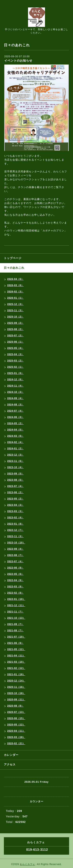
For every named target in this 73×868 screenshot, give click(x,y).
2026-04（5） (15, 279)
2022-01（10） (16, 599)
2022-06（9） (15, 568)
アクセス (10, 764)
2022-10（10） (16, 543)
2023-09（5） (15, 474)
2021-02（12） (16, 668)
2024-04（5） (15, 430)
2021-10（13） (16, 618)
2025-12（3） (15, 304)
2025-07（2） (15, 336)
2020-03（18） (16, 737)
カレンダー (11, 755)
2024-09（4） (15, 398)
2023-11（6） (15, 461)
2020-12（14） (16, 681)
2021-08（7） (15, 631)
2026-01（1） (15, 298)
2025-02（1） (15, 367)
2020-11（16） (16, 687)
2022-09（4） (15, 549)
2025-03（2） (15, 361)
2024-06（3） (15, 417)
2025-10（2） (15, 317)
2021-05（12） (16, 649)
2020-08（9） (15, 706)
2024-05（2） (15, 423)
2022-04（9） (15, 580)
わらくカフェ (27, 864)
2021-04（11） (16, 656)
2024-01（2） (15, 449)
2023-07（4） (15, 486)
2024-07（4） (15, 411)
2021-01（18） (16, 674)
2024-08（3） (15, 405)
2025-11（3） (15, 310)
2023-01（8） (15, 524)
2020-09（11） (16, 700)
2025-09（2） (15, 323)
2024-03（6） (15, 436)
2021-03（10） (16, 662)
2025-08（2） (15, 329)
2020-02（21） (16, 743)
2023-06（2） (15, 492)
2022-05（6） (15, 574)
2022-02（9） (15, 593)
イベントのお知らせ (18, 61)
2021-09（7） (15, 624)
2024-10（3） (15, 392)
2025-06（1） (15, 342)
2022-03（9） (15, 587)
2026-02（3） (15, 292)
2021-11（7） (15, 612)
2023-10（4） (15, 467)
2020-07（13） (16, 712)
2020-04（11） (16, 731)
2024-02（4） (15, 442)
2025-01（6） (15, 373)
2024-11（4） (15, 386)
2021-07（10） (16, 637)
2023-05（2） (15, 499)
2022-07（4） (15, 561)
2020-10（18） (16, 693)
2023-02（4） (15, 518)
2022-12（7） (15, 530)
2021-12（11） (16, 605)
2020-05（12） (16, 725)
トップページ (13, 258)
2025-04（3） (15, 354)
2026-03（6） (15, 285)
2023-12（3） (15, 455)
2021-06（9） (15, 643)
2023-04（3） (15, 505)
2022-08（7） (15, 555)
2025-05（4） (15, 348)
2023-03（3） (15, 511)
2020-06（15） (16, 718)
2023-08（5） (15, 480)
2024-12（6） (15, 379)
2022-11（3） (15, 536)
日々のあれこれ (14, 268)
